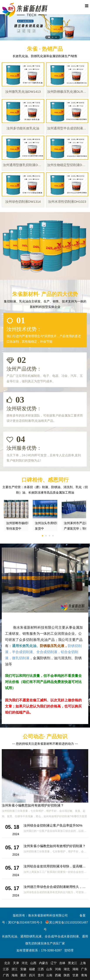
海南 (15, 975)
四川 (32, 975)
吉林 (62, 963)
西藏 (58, 975)
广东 (84, 969)
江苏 (6, 969)
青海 (84, 975)
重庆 (23, 975)
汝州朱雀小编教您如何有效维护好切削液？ (33, 805)
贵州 (41, 975)
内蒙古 (44, 963)
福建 (32, 969)
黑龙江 (73, 963)
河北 (25, 963)
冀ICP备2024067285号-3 (25, 922)
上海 (83, 963)
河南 (58, 969)
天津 (16, 963)
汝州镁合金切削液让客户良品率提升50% (53, 825)
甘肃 (75, 975)
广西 (6, 975)
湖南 (75, 969)
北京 (7, 963)
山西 (33, 963)
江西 (41, 969)
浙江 (15, 969)
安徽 (23, 969)
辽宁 (54, 963)
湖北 (67, 969)
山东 (49, 969)
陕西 (67, 975)
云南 (49, 975)
